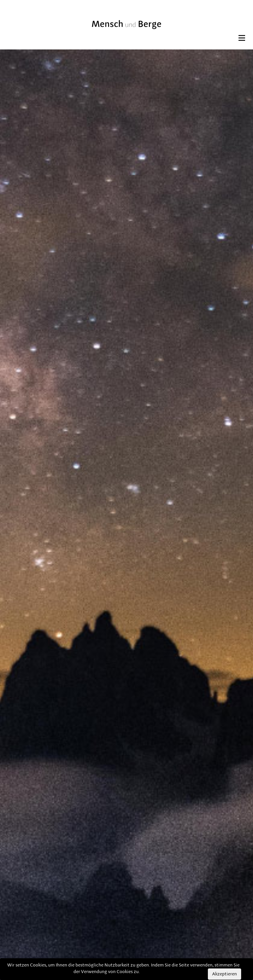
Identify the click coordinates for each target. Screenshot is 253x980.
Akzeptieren (225, 974)
